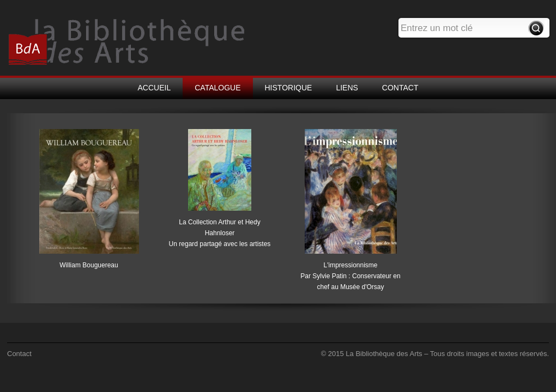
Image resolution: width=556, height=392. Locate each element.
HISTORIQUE (289, 88)
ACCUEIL (155, 88)
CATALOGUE (217, 88)
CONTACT (400, 88)
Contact (19, 354)
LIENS (347, 88)
